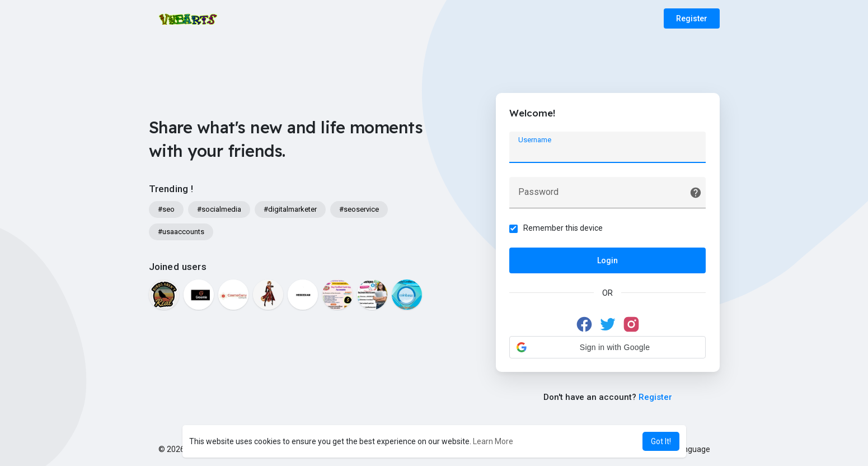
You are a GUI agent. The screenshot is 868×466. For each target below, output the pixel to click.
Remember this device (564, 228)
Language (688, 449)
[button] (608, 347)
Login (607, 260)
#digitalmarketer (290, 209)
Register (692, 18)
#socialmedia (219, 209)
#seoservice (359, 209)
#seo (166, 209)
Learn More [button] (493, 441)
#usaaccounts (181, 232)
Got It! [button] (661, 441)
